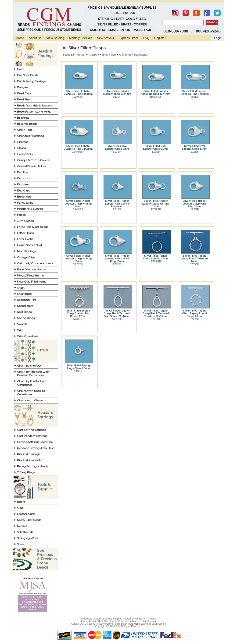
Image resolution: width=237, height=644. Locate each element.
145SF (78, 371)
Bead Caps (24, 93)
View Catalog (55, 38)
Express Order (129, 38)
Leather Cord (26, 514)
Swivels (22, 324)
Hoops (21, 215)
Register (160, 38)
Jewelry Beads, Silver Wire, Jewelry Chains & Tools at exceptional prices (118, 621)
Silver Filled (109, 55)
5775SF (117, 319)
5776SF (156, 319)
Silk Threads (25, 532)
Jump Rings (25, 221)
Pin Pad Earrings (29, 454)
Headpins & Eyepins (30, 209)
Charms (23, 142)
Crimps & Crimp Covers (33, 160)
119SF (195, 152)
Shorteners (24, 294)
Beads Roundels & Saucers (34, 105)
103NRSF (156, 97)
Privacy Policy (104, 624)
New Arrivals (105, 38)
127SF (117, 264)
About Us (35, 38)
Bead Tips (23, 99)
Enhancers (24, 196)
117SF (117, 152)
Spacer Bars (25, 306)
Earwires (23, 184)
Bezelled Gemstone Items (34, 111)
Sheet (21, 288)
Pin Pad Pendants (29, 460)
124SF (117, 209)
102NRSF (78, 97)
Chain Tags (25, 130)
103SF (195, 97)
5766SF (78, 319)
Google (162, 624)
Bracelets (23, 118)
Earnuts (22, 178)
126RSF (156, 209)
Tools (20, 544)
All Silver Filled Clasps (134, 55)
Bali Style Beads (28, 75)
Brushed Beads (27, 124)
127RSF (78, 264)
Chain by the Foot (29, 366)
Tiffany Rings (26, 472)
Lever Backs (25, 239)
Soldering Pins (27, 300)
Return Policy (120, 624)
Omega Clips (26, 257)
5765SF (194, 264)
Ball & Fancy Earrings (31, 81)
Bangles (22, 87)
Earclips (22, 172)
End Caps (23, 190)
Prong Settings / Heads (32, 466)
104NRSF (78, 152)
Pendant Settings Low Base (36, 448)
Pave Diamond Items (31, 269)
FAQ (146, 38)
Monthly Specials (81, 38)
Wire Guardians (28, 336)
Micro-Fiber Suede (29, 520)
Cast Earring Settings (31, 430)
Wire (20, 330)
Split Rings (24, 312)
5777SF (194, 319)
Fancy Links (25, 203)
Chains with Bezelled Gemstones (31, 393)
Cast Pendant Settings (32, 436)
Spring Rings (26, 318)
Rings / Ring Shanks (31, 275)
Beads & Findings (73, 55)
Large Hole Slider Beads (32, 227)
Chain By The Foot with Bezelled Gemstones (33, 373)
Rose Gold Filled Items (32, 281)
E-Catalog (90, 624)
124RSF (78, 209)
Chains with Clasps (30, 400)
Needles (22, 526)
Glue (20, 508)
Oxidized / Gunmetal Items (35, 263)
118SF (156, 152)
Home (20, 38)
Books (21, 502)
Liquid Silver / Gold (29, 245)
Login (218, 38)
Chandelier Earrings (30, 136)
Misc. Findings (26, 251)
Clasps (21, 148)
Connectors (25, 154)
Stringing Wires (28, 538)
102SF (117, 97)
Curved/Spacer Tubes (31, 166)
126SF (195, 209)
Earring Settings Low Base (35, 442)
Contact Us (77, 624)
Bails (20, 69)
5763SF (156, 262)
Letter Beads (25, 233)
